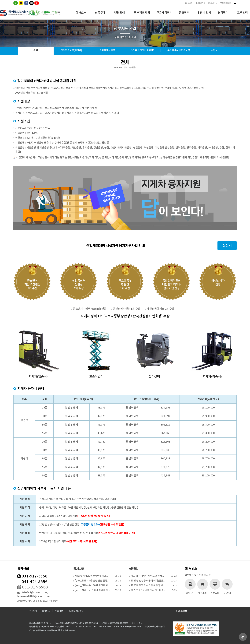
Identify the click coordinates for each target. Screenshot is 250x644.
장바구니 (213, 3)
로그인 (189, 3)
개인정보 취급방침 (76, 611)
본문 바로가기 (0, 0)
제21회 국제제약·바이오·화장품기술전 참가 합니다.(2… (148, 576)
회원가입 (200, 3)
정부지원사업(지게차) (71, 51)
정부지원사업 (142, 15)
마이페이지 (226, 3)
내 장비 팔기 (204, 15)
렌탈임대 (119, 15)
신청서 (214, 51)
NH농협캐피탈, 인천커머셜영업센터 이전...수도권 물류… (92, 576)
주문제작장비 (164, 15)
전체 (36, 51)
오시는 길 (46, 611)
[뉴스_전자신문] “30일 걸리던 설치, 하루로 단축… (92, 586)
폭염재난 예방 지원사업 (179, 51)
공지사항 (79, 569)
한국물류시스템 (31, 13)
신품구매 (100, 15)
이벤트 (133, 569)
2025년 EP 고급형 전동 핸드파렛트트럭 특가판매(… (148, 590)
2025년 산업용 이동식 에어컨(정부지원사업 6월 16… (148, 581)
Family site (182, 611)
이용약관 (59, 611)
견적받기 (223, 15)
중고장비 (184, 15)
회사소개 (81, 15)
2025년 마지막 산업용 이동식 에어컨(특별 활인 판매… (148, 586)
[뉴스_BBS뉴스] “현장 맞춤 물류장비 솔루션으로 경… (92, 581)
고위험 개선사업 (107, 51)
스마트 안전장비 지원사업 (143, 51)
